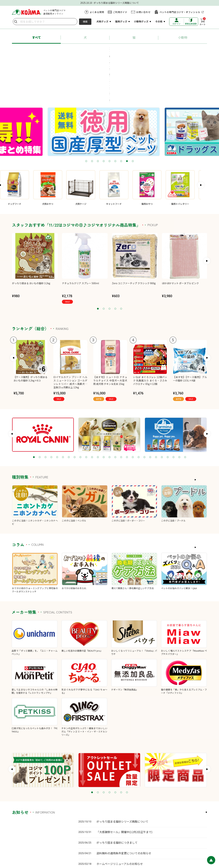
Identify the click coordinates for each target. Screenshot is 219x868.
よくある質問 (97, 12)
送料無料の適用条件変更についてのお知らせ (124, 809)
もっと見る (199, 436)
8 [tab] (127, 117)
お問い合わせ (143, 12)
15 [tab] (115, 413)
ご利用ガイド (120, 12)
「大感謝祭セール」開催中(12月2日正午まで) (124, 788)
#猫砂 (141, 50)
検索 (85, 22)
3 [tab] (98, 117)
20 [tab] (144, 413)
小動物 (183, 37)
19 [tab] (139, 413)
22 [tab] (156, 413)
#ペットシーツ (160, 50)
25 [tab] (173, 413)
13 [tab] (104, 413)
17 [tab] (127, 413)
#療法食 (102, 56)
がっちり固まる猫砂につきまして (117, 798)
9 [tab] (133, 117)
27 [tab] (185, 413)
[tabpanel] (109, 88)
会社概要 (155, 845)
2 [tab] (92, 117)
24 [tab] (168, 413)
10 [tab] (86, 413)
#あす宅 (36, 50)
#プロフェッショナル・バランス (66, 50)
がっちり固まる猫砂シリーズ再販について (122, 777)
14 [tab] (109, 413)
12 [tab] (98, 413)
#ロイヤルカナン (101, 50)
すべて (36, 37)
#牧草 (118, 56)
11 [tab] (92, 413)
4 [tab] (104, 117)
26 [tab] (179, 413)
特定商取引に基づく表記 (136, 845)
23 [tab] (162, 413)
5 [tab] (109, 117)
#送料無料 (181, 50)
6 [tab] (115, 117)
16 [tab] (121, 413)
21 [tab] (150, 413)
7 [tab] (121, 117)
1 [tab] (86, 117)
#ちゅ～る (124, 50)
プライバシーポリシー (110, 845)
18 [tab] (133, 413)
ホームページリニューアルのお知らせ (120, 820)
